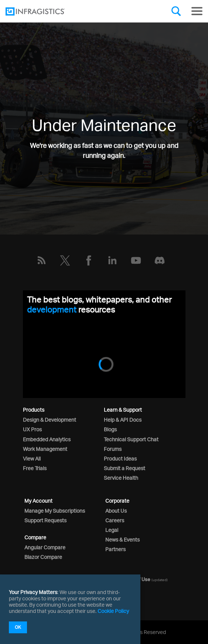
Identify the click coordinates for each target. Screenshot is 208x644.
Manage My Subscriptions (55, 511)
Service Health (121, 478)
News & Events (122, 540)
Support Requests (45, 520)
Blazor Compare (43, 557)
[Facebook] (89, 260)
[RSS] (41, 260)
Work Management (45, 449)
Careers (115, 520)
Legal (112, 530)
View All (32, 458)
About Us (116, 511)
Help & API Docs (123, 420)
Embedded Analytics (47, 439)
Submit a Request (125, 468)
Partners (115, 549)
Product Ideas (120, 458)
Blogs (110, 429)
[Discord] (160, 260)
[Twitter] (65, 260)
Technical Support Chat (131, 439)
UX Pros (32, 429)
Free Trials (35, 468)
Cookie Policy (113, 611)
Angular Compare (45, 547)
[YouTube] (136, 260)
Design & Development (50, 420)
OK (18, 627)
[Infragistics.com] (42, 11)
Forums (113, 449)
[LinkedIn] (112, 260)
